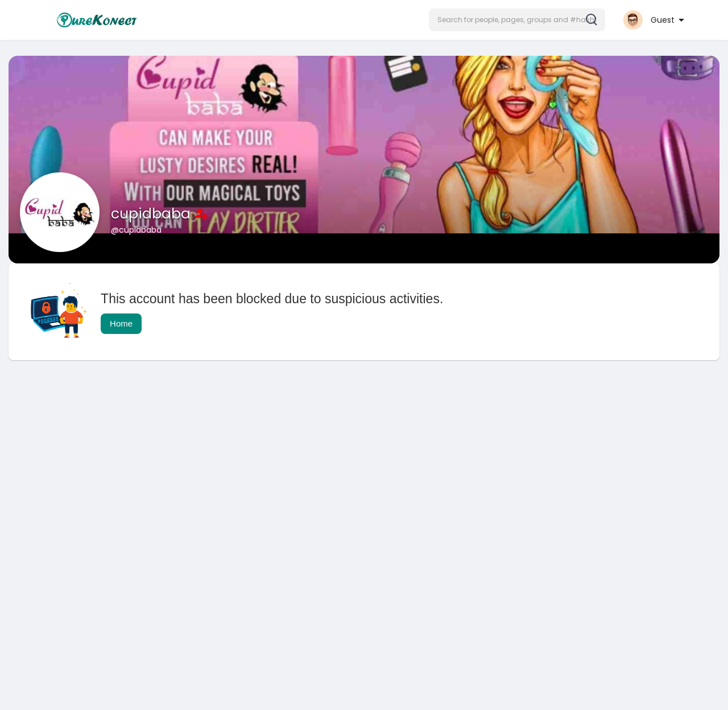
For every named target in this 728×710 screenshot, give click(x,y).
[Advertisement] (350, 460)
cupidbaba (153, 214)
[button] (517, 20)
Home (121, 323)
